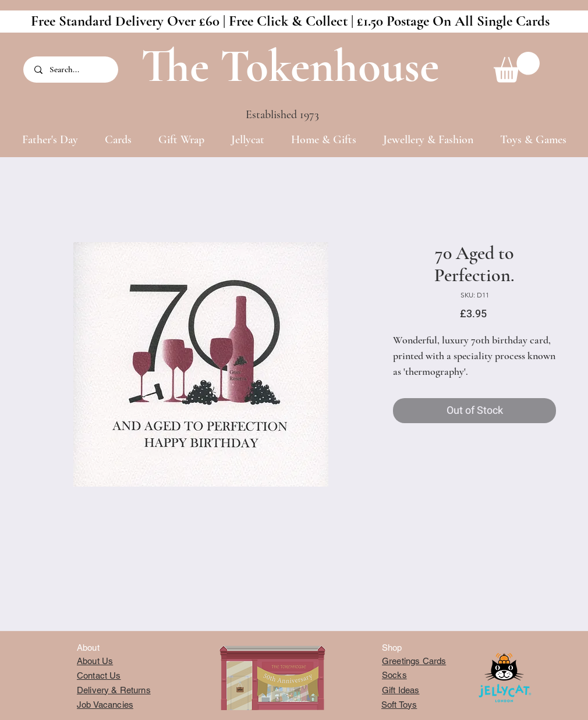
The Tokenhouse (290, 66)
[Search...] (72, 70)
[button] (517, 67)
